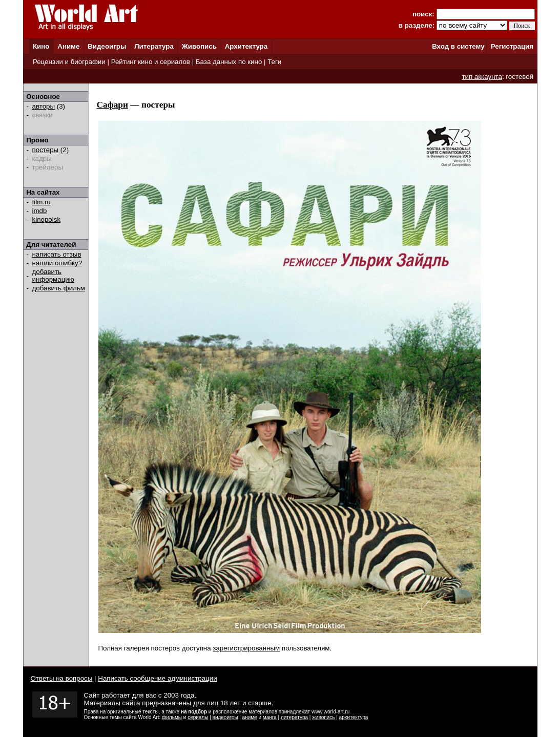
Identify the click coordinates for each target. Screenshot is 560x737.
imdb (40, 211)
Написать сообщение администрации (157, 678)
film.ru (42, 202)
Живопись (199, 46)
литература (294, 717)
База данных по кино (229, 62)
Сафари (112, 105)
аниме (250, 717)
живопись (323, 717)
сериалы (198, 717)
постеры (46, 150)
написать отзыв (57, 254)
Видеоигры (107, 46)
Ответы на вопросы (62, 678)
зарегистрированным (246, 648)
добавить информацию (53, 276)
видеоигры (225, 717)
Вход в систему (458, 46)
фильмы (172, 717)
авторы (44, 106)
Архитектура (246, 46)
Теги (274, 62)
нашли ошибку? (57, 263)
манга (270, 717)
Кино (41, 46)
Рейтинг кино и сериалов (151, 62)
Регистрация (512, 46)
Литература (154, 46)
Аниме (68, 46)
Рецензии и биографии (69, 62)
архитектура (354, 717)
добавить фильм (59, 288)
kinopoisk (47, 219)
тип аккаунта (482, 77)
